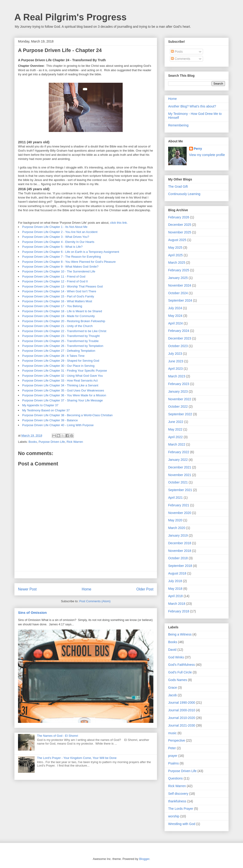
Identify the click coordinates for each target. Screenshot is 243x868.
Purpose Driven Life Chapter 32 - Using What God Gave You (62, 376)
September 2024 (180, 300)
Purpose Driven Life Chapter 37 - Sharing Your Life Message (62, 400)
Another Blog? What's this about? (192, 106)
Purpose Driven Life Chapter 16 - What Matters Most (57, 301)
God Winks (176, 657)
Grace (173, 688)
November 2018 (180, 551)
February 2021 (179, 505)
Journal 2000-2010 (182, 710)
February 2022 (179, 452)
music (172, 733)
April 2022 (175, 437)
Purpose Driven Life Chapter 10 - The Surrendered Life (59, 271)
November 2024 (180, 285)
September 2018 (180, 566)
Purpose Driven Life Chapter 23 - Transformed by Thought (61, 336)
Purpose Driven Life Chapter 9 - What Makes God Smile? (60, 267)
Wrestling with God (182, 824)
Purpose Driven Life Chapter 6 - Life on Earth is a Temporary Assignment (71, 252)
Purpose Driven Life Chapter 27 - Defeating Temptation (59, 351)
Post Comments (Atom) (95, 601)
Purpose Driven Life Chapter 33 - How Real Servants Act (60, 381)
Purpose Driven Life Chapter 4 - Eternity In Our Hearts (58, 242)
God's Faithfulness (182, 665)
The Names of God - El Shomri (58, 736)
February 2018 (179, 611)
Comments (181, 59)
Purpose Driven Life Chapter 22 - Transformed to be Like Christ (64, 331)
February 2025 (179, 270)
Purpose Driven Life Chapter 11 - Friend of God (54, 277)
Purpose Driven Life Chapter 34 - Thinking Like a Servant (60, 385)
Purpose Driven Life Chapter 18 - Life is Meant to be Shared (62, 311)
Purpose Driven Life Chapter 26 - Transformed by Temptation (63, 346)
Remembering (178, 125)
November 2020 (180, 513)
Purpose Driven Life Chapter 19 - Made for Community (58, 316)
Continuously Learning (184, 194)
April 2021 (175, 498)
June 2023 (176, 361)
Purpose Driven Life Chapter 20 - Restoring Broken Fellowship (64, 321)
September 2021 (180, 490)
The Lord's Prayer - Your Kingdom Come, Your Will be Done (77, 758)
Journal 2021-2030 (182, 725)
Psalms (173, 763)
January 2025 (178, 278)
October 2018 (178, 558)
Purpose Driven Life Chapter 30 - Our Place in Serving (58, 366)
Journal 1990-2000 (182, 703)
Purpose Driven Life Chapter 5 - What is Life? (52, 247)
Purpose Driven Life (52, 442)
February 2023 (179, 384)
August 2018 (177, 573)
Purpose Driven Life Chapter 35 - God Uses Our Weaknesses (63, 390)
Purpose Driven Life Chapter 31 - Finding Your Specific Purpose (65, 371)
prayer (173, 756)
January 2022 (178, 460)
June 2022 (176, 422)
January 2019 (178, 535)
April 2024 (175, 323)
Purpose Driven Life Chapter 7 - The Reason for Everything (62, 257)
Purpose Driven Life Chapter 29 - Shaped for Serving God (61, 361)
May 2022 (175, 429)
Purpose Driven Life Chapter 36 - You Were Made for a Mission (64, 395)
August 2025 (177, 240)
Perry (198, 149)
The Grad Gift (178, 186)
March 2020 (177, 528)
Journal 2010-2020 (182, 718)
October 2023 (178, 346)
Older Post (145, 589)
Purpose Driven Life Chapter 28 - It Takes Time (53, 356)
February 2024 (179, 331)
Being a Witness (180, 634)
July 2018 (175, 581)
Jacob (172, 695)
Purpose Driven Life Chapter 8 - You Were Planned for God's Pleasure (69, 262)
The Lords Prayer (181, 809)
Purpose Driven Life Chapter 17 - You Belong (52, 306)
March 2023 (177, 376)
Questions (175, 778)
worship (174, 816)
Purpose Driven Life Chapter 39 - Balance (50, 420)
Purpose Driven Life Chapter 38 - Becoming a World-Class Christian (67, 415)
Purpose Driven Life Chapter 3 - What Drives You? (56, 237)
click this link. (119, 223)
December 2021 (180, 467)
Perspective (177, 740)
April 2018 (175, 596)
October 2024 (178, 293)
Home (87, 589)
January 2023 (178, 391)
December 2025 (180, 225)
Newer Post (27, 589)
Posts (177, 52)
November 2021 (180, 475)
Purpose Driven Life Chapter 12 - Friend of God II (55, 281)
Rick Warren (75, 442)
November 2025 (180, 232)
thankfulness (177, 801)
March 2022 (177, 444)
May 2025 (175, 248)
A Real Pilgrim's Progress (70, 17)
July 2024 (175, 308)
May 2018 (175, 589)
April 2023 (175, 369)
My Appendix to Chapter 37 (40, 405)
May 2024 (175, 316)
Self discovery (178, 794)
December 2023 (180, 338)
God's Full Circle (180, 672)
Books (33, 442)
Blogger (144, 859)
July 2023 (175, 354)
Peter (172, 748)
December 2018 (180, 543)
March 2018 (177, 604)
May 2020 (175, 520)
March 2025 (177, 263)
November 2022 (180, 399)
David (172, 650)
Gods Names (178, 680)
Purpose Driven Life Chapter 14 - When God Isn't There (59, 291)
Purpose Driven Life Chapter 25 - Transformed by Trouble (60, 341)
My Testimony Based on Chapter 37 (46, 410)
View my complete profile (207, 155)
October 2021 (178, 482)
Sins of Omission (32, 613)
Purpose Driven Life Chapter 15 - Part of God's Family (58, 296)
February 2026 (179, 217)
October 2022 (178, 406)
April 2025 (175, 255)
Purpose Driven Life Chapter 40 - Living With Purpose (58, 425)
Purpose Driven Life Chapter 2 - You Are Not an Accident (60, 232)
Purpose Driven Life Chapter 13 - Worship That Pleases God (62, 286)
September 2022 (180, 414)
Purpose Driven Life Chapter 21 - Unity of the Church (57, 326)
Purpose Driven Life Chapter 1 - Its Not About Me (55, 227)
